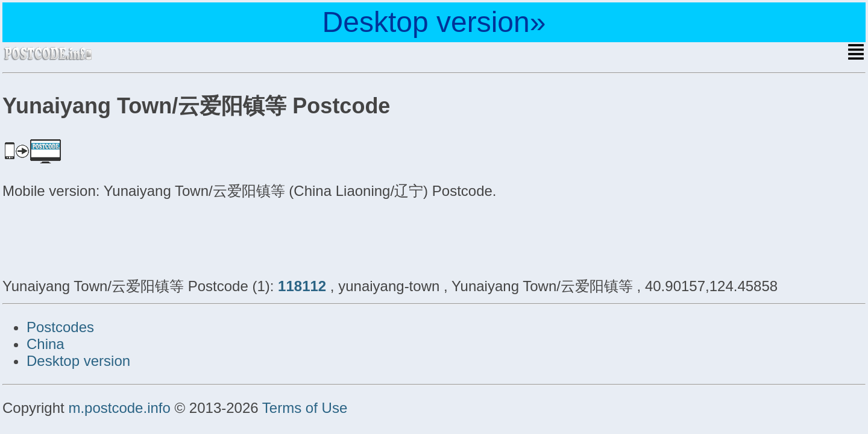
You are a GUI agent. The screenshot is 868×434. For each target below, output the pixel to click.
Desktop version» (434, 22)
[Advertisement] (99, 237)
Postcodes (60, 327)
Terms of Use (305, 408)
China (46, 344)
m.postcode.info (119, 408)
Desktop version (78, 361)
